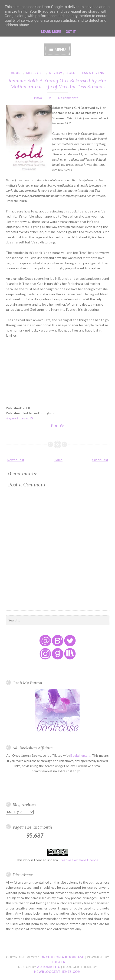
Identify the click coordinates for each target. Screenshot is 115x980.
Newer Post (16, 460)
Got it (71, 32)
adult (17, 73)
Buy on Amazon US (19, 418)
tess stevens (92, 73)
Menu (60, 49)
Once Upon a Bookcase (62, 957)
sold (71, 73)
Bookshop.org (80, 755)
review (56, 73)
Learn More (51, 32)
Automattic (49, 967)
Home (58, 460)
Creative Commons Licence (78, 860)
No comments (68, 98)
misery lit (36, 73)
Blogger (57, 962)
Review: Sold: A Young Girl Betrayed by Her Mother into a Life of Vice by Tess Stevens (57, 83)
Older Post (100, 460)
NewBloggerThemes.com (57, 972)
